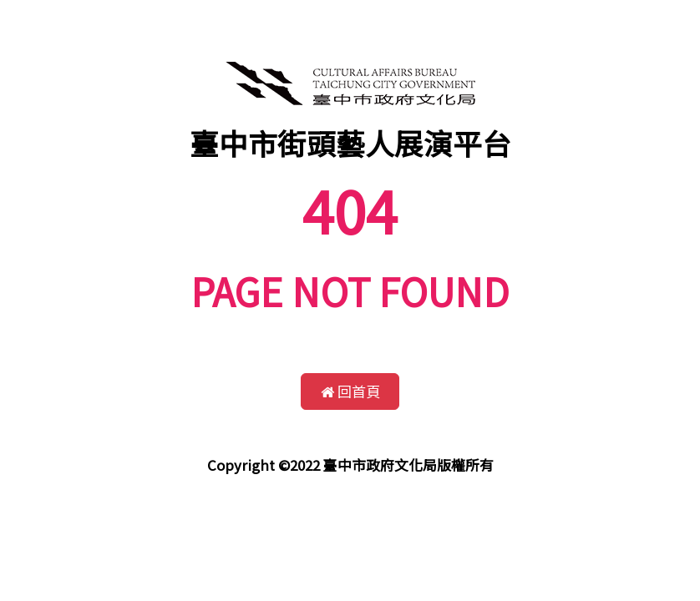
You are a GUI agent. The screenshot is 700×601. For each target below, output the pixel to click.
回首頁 (350, 391)
